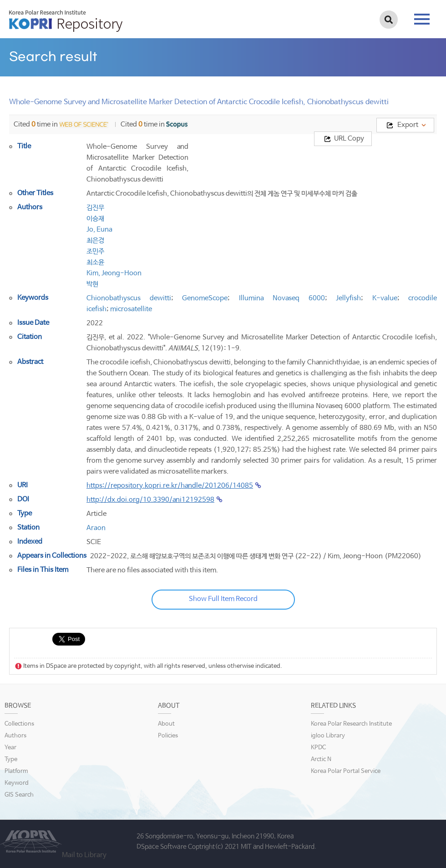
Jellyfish (348, 298)
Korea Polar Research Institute (351, 724)
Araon (96, 528)
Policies (168, 736)
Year (10, 748)
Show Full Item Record (223, 599)
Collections (19, 724)
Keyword (17, 783)
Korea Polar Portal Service (346, 771)
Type (11, 759)
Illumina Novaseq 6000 (282, 298)
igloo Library (328, 736)
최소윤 (95, 262)
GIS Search (19, 795)
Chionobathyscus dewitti (129, 298)
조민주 (95, 251)
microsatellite (131, 309)
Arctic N (321, 759)
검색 (389, 20)
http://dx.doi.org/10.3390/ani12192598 (150, 500)
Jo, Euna (99, 230)
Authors (15, 736)
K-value (385, 298)
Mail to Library (84, 855)
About (166, 724)
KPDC (318, 748)
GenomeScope (205, 298)
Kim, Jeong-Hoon (114, 273)
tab (422, 19)
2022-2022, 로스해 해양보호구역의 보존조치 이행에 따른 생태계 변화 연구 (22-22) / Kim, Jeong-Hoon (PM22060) (256, 556)
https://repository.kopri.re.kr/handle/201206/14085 (170, 486)
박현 (92, 284)
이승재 (95, 219)
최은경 (95, 240)
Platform (16, 771)
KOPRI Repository (66, 21)
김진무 (95, 208)
